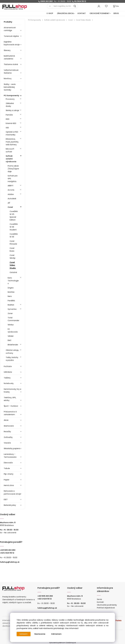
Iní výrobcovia (13, 330)
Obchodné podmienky (107, 605)
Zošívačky (8, 437)
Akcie (6, 420)
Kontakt (100, 602)
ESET (6, 500)
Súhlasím (24, 634)
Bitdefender (13, 345)
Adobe (11, 194)
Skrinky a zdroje (12, 110)
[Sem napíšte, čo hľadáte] (65, 6)
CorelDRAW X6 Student (14, 227)
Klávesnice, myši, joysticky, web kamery (12, 142)
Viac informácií (72, 628)
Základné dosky (10, 105)
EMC (10, 340)
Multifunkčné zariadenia (9, 57)
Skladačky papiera (12, 448)
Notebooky (9, 383)
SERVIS (116, 13)
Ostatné (13, 272)
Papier (7, 480)
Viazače (7, 443)
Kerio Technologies (13, 281)
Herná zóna (9, 485)
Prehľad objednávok (106, 608)
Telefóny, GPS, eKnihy (10, 399)
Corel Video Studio (13, 265)
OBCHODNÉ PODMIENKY (100, 13)
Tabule (7, 468)
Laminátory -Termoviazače (10, 456)
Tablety (7, 378)
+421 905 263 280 (8, 550)
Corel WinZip (13, 257)
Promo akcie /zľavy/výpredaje (13, 169)
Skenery (7, 50)
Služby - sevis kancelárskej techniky (10, 87)
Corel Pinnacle (13, 242)
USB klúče (8, 372)
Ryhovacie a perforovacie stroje (12, 492)
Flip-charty (9, 474)
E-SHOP (50, 13)
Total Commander (13, 319)
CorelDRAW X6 (14, 235)
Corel (10, 207)
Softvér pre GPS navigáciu (13, 179)
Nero (10, 296)
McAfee (11, 292)
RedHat (11, 305)
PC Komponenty (11, 96)
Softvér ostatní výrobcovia (11, 159)
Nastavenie (40, 634)
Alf (9, 203)
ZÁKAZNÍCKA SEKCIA (65, 13)
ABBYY (10, 186)
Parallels (11, 301)
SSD (7, 128)
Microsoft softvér (10, 150)
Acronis (11, 190)
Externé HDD (11, 123)
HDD (8, 119)
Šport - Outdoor (11, 406)
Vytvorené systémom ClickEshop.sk (62, 643)
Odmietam (56, 634)
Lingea (11, 288)
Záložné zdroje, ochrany (12, 352)
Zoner (10, 313)
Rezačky (7, 431)
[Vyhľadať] (49, 6)
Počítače (8, 366)
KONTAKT (82, 13)
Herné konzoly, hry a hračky (12, 391)
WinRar (11, 325)
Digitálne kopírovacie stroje (12, 43)
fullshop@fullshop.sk (10, 562)
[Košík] (116, 6)
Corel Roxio (12, 250)
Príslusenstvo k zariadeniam (10, 413)
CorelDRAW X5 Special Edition (14, 216)
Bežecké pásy (10, 505)
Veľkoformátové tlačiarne (11, 72)
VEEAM (10, 336)
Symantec (12, 309)
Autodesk (12, 199)
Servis (99, 599)
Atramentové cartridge (10, 29)
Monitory (8, 79)
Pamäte (9, 115)
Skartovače (9, 426)
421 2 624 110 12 (8, 553)
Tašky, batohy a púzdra (12, 359)
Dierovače (8, 463)
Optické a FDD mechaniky (12, 133)
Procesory (10, 99)
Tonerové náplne (11, 36)
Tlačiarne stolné (11, 64)
